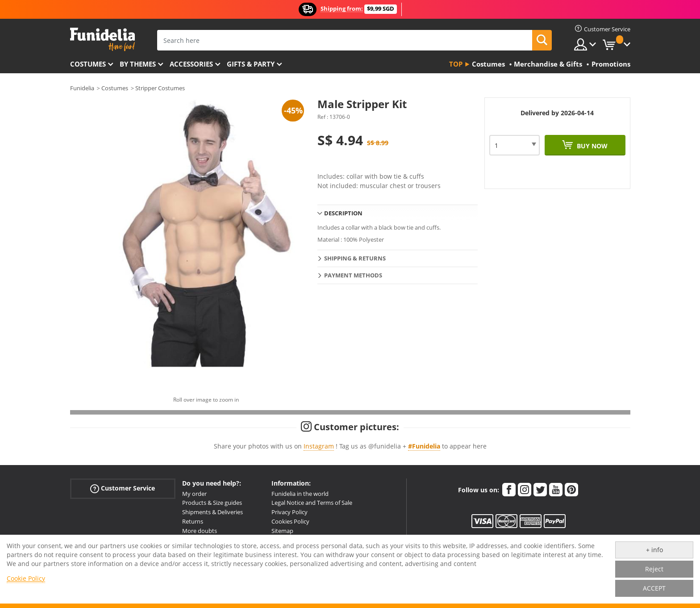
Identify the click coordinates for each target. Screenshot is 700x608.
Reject (654, 569)
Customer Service (123, 488)
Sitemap (282, 531)
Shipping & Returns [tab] (355, 258)
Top (456, 64)
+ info (654, 550)
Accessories (191, 64)
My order (194, 494)
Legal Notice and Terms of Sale (312, 503)
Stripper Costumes (160, 88)
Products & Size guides (212, 503)
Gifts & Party (251, 64)
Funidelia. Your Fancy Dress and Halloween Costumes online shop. (102, 40)
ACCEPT (654, 588)
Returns (193, 521)
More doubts (200, 531)
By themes (138, 64)
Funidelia (82, 88)
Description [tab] (343, 213)
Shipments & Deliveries (212, 512)
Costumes (88, 64)
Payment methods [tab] (353, 275)
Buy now (591, 146)
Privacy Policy (290, 512)
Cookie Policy (26, 578)
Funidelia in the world (300, 494)
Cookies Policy (290, 521)
